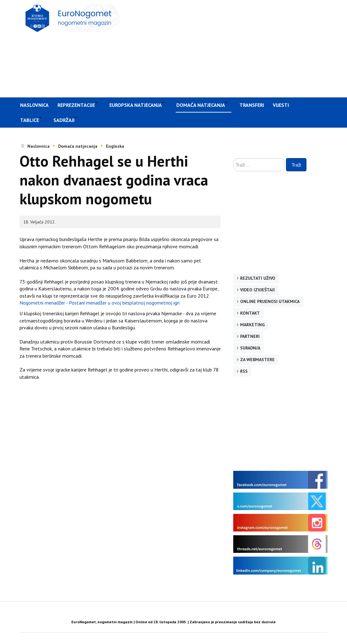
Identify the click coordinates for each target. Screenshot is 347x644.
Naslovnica (34, 105)
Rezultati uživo (258, 278)
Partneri (250, 336)
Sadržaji (64, 120)
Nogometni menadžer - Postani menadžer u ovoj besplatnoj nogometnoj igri (99, 303)
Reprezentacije (76, 105)
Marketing (252, 325)
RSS (244, 371)
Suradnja (250, 348)
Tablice (30, 120)
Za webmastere (257, 360)
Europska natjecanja (136, 105)
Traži (296, 165)
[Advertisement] (237, 48)
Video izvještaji (257, 290)
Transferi (252, 105)
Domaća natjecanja (201, 105)
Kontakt (250, 313)
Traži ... (233, 158)
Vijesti (281, 105)
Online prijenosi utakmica (270, 301)
